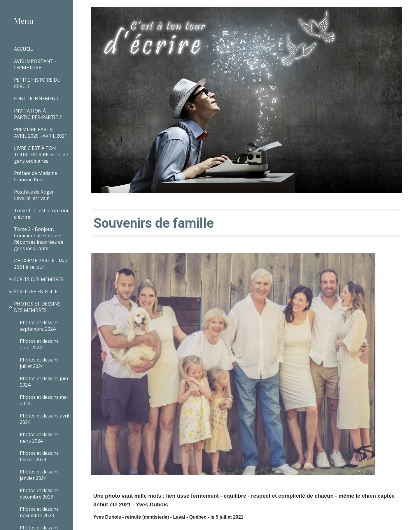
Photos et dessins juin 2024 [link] (44, 382)
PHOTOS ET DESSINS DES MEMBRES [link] (37, 307)
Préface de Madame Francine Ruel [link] (36, 176)
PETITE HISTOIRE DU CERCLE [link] (37, 83)
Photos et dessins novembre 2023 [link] (39, 512)
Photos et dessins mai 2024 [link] (44, 400)
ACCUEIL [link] (23, 49)
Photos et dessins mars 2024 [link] (39, 438)
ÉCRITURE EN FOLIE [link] (36, 292)
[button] (413, 8)
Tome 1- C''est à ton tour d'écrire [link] (41, 214)
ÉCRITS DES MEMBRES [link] (39, 279)
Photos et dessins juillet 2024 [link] (39, 363)
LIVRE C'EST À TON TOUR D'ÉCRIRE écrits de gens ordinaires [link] (41, 155)
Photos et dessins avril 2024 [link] (44, 419)
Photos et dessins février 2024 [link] (39, 456)
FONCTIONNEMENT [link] (36, 99)
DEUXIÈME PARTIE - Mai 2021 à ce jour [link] (40, 264)
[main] (247, 223)
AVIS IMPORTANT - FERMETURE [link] (35, 64)
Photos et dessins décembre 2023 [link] (39, 494)
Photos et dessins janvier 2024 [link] (39, 475)
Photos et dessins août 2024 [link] (39, 344)
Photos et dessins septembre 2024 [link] (39, 326)
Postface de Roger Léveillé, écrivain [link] (34, 195)
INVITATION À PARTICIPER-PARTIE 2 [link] (38, 114)
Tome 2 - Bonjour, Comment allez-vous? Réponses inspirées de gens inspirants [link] (39, 239)
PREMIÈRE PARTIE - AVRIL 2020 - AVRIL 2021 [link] (41, 133)
